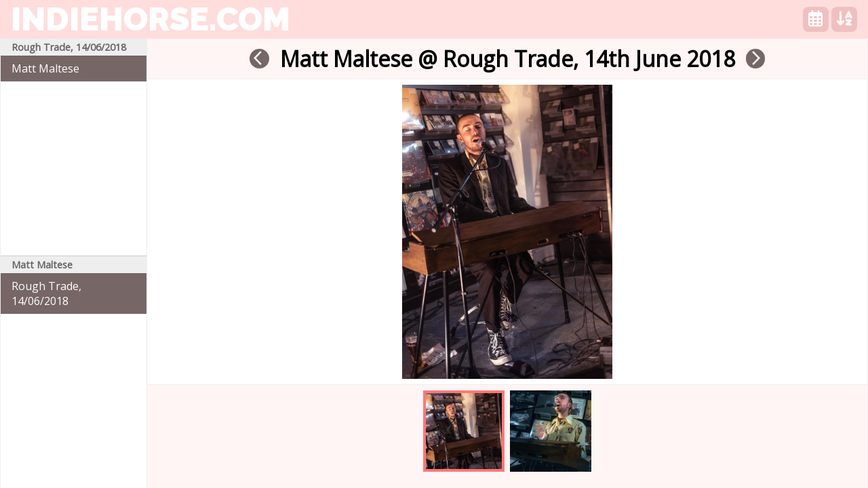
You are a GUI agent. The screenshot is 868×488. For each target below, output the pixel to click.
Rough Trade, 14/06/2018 (46, 293)
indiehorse (151, 19)
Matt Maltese (45, 68)
